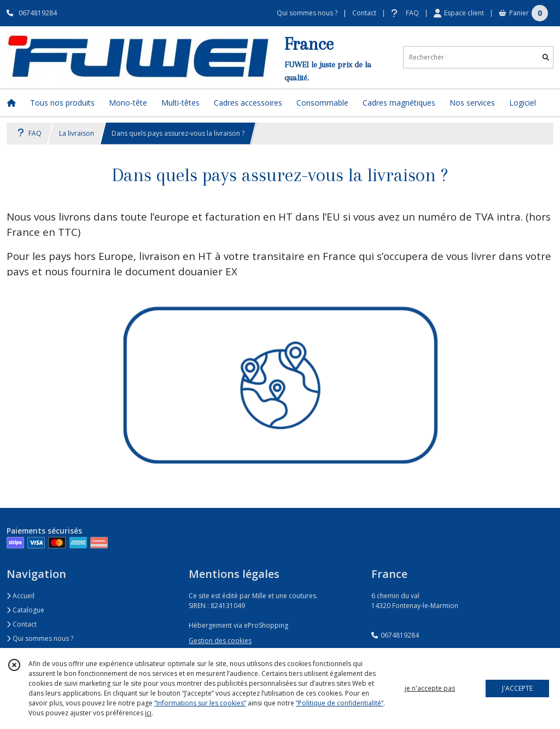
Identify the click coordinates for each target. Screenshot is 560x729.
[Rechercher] (546, 57)
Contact (364, 13)
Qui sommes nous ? (40, 638)
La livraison (77, 133)
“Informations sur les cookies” (200, 703)
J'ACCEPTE (517, 688)
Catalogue (25, 610)
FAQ (30, 133)
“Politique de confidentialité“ (340, 703)
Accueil (21, 596)
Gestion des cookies (220, 641)
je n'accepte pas (430, 688)
